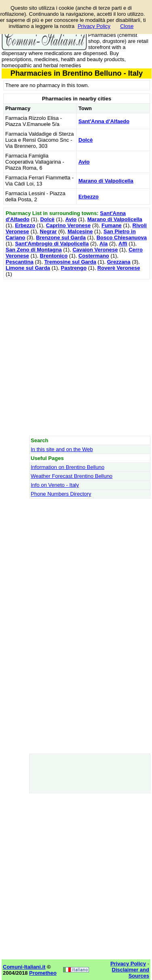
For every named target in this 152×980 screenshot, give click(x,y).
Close (127, 26)
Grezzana (119, 262)
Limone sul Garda (28, 268)
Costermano (94, 256)
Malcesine (80, 231)
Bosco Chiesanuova (122, 238)
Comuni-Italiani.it (24, 967)
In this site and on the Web (62, 449)
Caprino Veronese (69, 225)
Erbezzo (89, 197)
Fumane (112, 225)
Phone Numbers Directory (61, 494)
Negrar (49, 231)
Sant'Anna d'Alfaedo (104, 121)
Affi (123, 244)
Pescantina (20, 262)
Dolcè (85, 140)
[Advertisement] (76, 357)
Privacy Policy (94, 26)
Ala (103, 244)
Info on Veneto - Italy (55, 485)
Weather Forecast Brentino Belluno (72, 476)
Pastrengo (74, 268)
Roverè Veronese (119, 268)
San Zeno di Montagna (34, 250)
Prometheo (43, 973)
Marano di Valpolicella (106, 181)
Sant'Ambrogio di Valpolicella (52, 244)
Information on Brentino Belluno (68, 467)
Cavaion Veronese (95, 250)
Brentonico (54, 256)
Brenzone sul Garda (61, 238)
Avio (84, 162)
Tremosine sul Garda (70, 262)
